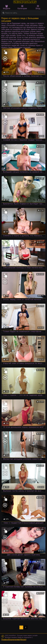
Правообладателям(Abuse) (14, 640)
